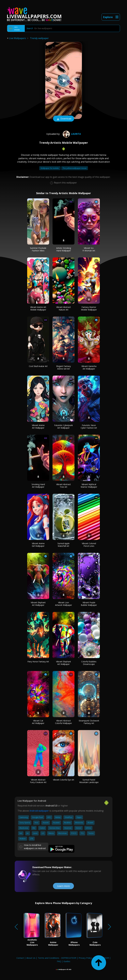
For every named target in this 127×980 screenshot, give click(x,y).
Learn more (63, 886)
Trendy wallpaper (39, 38)
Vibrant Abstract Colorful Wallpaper (63, 722)
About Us (31, 958)
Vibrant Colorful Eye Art (64, 780)
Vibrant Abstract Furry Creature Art (38, 781)
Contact (20, 958)
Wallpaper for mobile (50, 168)
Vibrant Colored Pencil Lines (89, 545)
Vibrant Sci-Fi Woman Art (89, 249)
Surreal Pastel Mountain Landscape (89, 781)
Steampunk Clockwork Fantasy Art (89, 722)
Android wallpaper (39, 811)
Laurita (71, 134)
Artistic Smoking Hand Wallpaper (64, 249)
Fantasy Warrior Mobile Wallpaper (89, 308)
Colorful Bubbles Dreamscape (89, 663)
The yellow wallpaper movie (75, 168)
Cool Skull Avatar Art (38, 366)
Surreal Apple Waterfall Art (63, 545)
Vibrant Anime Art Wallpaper (38, 427)
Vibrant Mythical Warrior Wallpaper (89, 486)
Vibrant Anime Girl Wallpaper (38, 545)
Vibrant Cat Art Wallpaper (38, 722)
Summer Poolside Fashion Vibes (38, 249)
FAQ (59, 961)
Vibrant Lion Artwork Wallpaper (63, 604)
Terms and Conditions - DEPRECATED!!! (57, 958)
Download (64, 119)
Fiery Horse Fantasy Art (38, 662)
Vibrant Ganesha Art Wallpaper (89, 367)
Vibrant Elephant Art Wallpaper (38, 604)
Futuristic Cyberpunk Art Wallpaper (63, 427)
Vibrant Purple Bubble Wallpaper (89, 604)
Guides (67, 961)
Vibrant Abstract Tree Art (63, 486)
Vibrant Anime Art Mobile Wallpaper (38, 308)
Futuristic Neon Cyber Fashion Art (89, 427)
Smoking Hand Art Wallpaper (38, 486)
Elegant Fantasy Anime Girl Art (63, 367)
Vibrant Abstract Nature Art (63, 308)
